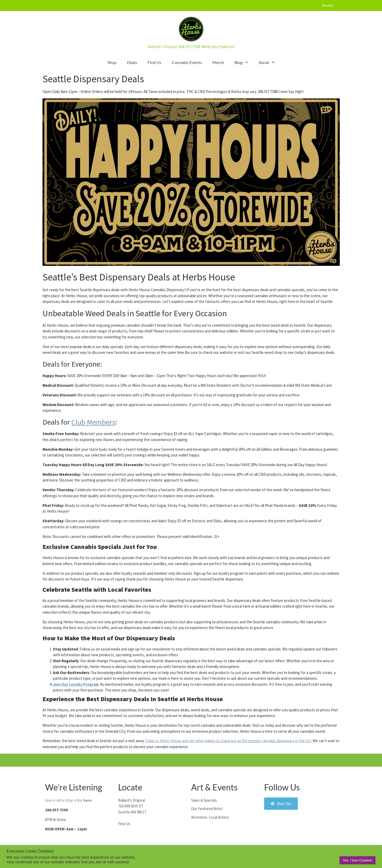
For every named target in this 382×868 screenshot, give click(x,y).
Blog (241, 62)
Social (267, 62)
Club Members (93, 422)
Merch (218, 62)
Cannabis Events (187, 62)
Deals (132, 62)
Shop (112, 62)
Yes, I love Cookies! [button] (357, 860)
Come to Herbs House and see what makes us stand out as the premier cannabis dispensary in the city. (229, 741)
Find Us (154, 62)
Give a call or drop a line (68, 800)
